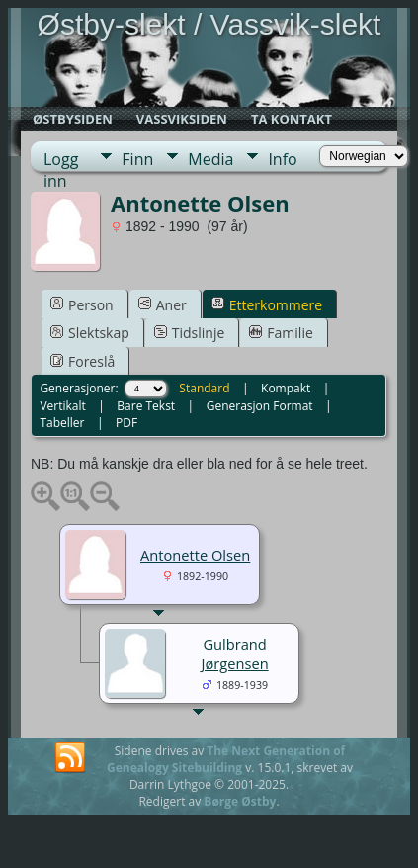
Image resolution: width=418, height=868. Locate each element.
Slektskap (90, 333)
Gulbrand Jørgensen (235, 653)
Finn (137, 159)
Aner (163, 305)
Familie (281, 333)
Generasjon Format (260, 406)
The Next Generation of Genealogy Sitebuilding (226, 759)
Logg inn (61, 160)
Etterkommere (267, 305)
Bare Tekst (146, 406)
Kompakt (286, 388)
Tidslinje (190, 333)
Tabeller (62, 423)
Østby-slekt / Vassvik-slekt (209, 24)
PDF (126, 423)
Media (210, 159)
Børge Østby (240, 801)
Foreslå (83, 361)
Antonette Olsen (195, 555)
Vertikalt (62, 406)
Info (282, 159)
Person (82, 305)
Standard (204, 388)
